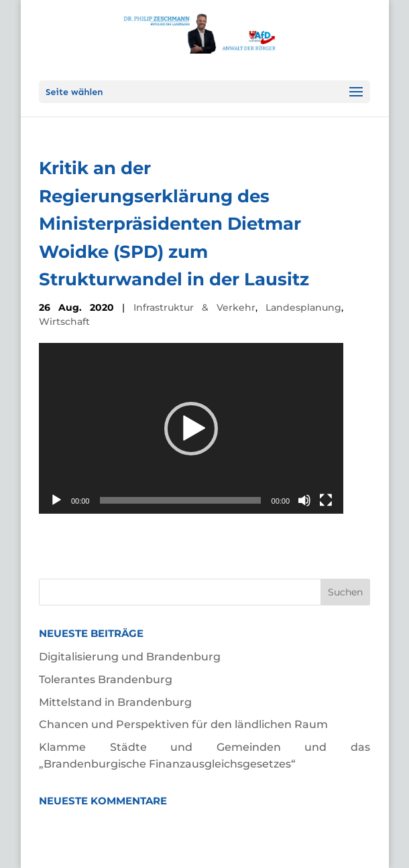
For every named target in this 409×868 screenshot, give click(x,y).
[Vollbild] (326, 500)
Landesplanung (303, 307)
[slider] (180, 500)
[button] (191, 429)
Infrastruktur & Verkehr (194, 307)
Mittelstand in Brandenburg (115, 702)
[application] (191, 428)
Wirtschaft (64, 321)
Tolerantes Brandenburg (106, 679)
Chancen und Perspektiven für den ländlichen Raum (183, 724)
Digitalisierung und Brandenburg (130, 657)
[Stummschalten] (304, 500)
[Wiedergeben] (56, 500)
